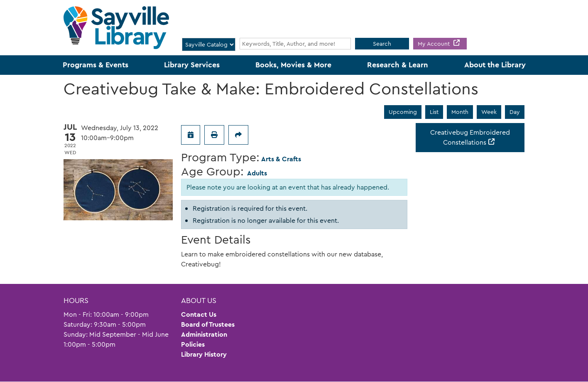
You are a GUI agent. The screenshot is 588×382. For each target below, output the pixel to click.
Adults (257, 173)
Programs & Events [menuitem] (96, 65)
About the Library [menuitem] (495, 65)
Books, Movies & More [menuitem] (293, 65)
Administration (204, 334)
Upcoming (403, 112)
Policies (193, 344)
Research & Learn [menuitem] (398, 65)
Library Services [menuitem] (192, 65)
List (434, 112)
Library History (204, 354)
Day (515, 112)
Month (460, 112)
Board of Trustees (208, 324)
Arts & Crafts (281, 159)
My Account (435, 44)
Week (489, 112)
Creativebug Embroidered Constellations (470, 137)
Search (382, 44)
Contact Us (199, 314)
